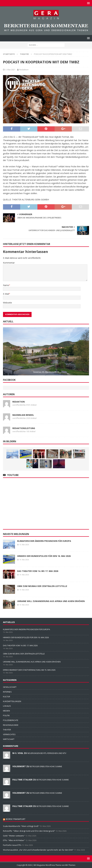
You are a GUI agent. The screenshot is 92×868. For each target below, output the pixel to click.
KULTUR (7, 697)
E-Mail (6, 294)
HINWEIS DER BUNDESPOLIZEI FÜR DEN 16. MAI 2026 (44, 556)
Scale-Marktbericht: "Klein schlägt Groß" (21, 826)
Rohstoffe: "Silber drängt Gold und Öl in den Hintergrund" (29, 831)
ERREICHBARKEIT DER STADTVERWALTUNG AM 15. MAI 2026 (29, 670)
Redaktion (24, 70)
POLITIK (6, 715)
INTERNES (7, 692)
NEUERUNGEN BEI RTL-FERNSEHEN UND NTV (47, 753)
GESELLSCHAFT (10, 687)
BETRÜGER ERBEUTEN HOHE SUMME (46, 766)
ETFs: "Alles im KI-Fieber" (14, 840)
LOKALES (7, 706)
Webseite (7, 303)
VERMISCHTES (9, 734)
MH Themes (70, 865)
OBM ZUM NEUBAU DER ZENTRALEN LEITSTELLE (42, 586)
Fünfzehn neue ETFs (12, 845)
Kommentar (9, 263)
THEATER (7, 730)
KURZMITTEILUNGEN (12, 701)
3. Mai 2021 (10, 70)
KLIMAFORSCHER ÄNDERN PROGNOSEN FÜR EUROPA (44, 541)
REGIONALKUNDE (11, 725)
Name (6, 285)
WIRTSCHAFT (9, 739)
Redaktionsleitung (24, 428)
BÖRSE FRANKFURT (16, 819)
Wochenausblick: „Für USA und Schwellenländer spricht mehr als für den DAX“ (38, 850)
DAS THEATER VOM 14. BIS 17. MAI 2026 (38, 571)
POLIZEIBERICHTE (11, 720)
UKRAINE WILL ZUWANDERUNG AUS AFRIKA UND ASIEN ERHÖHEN (51, 601)
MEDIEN (6, 711)
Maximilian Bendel (23, 415)
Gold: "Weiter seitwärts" (14, 836)
